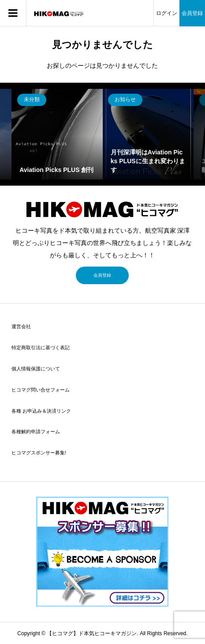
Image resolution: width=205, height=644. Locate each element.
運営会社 (21, 326)
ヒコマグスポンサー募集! (39, 453)
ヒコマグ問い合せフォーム (41, 390)
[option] (57, 134)
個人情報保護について (36, 369)
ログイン (167, 13)
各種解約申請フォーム (36, 432)
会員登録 (192, 13)
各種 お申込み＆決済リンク (41, 411)
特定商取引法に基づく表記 (41, 348)
